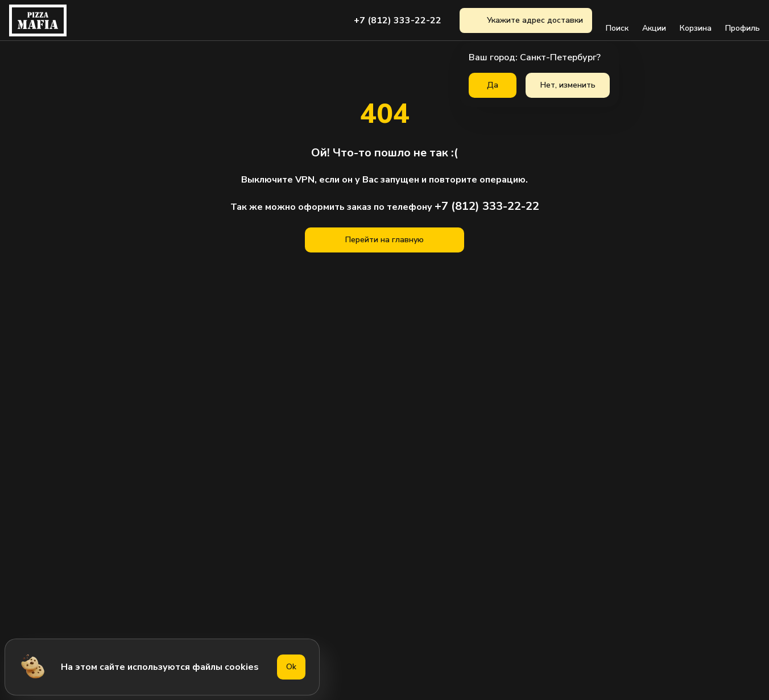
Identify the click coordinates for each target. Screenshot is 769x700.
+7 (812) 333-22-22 (398, 20)
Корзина (696, 20)
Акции (654, 20)
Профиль (743, 20)
